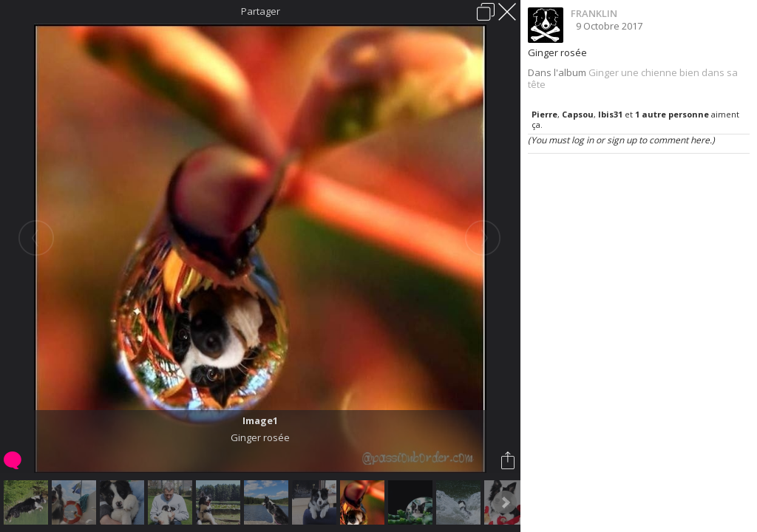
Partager (261, 11)
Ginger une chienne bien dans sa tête (633, 79)
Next (505, 502)
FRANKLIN (594, 13)
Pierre (544, 114)
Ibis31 (610, 114)
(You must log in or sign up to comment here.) (621, 140)
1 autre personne (672, 114)
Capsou (578, 114)
